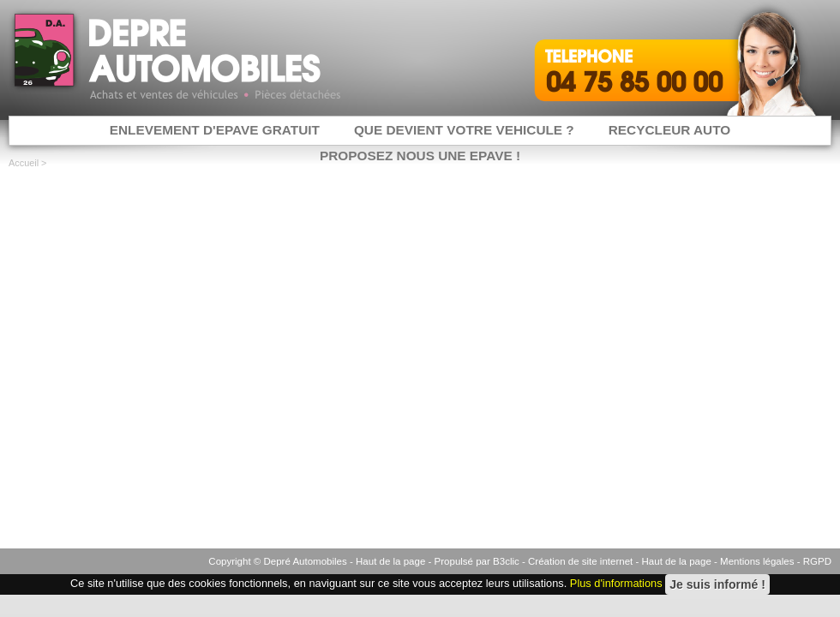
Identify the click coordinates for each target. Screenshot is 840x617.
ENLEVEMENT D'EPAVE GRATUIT (215, 130)
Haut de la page (390, 561)
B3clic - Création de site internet (563, 561)
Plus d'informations (616, 584)
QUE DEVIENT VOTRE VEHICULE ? (464, 130)
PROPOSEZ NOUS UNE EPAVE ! (420, 156)
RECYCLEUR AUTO (670, 130)
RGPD (817, 561)
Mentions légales (757, 561)
